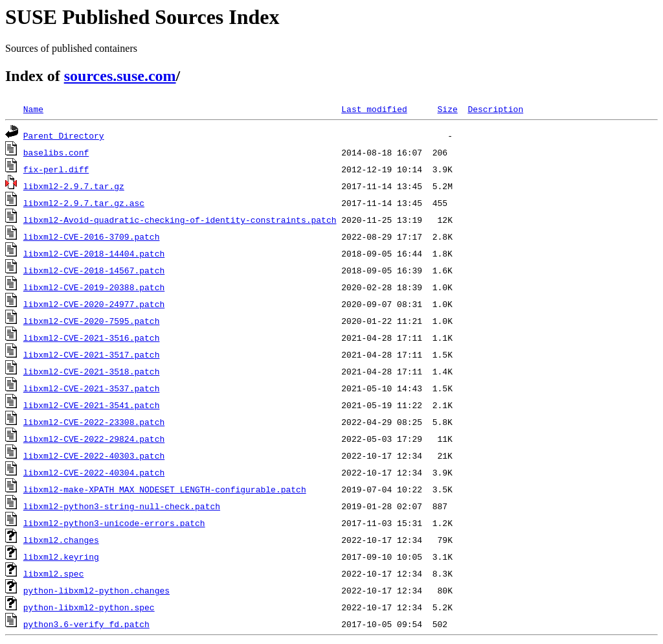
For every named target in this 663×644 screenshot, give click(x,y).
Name (33, 109)
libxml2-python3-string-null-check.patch (122, 506)
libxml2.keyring (61, 557)
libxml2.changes (61, 540)
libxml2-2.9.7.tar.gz (74, 186)
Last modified (374, 109)
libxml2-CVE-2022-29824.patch (94, 439)
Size (447, 109)
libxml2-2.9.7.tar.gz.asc (84, 203)
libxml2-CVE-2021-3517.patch (92, 354)
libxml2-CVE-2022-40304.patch (94, 472)
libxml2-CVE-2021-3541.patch (92, 405)
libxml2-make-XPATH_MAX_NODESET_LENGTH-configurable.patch (165, 489)
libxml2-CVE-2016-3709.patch (92, 236)
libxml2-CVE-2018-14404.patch (94, 253)
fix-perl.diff (56, 169)
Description (495, 109)
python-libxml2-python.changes (96, 590)
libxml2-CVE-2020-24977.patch (94, 304)
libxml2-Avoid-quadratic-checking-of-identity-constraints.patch (180, 220)
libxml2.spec (54, 573)
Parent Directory (64, 135)
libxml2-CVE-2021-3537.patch (92, 388)
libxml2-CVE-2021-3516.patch (92, 338)
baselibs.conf (56, 152)
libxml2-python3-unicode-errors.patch (114, 523)
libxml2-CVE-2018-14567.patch (94, 270)
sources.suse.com (120, 76)
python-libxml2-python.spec (89, 607)
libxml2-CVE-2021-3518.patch (92, 371)
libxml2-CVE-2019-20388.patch (94, 287)
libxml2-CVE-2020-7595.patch (92, 321)
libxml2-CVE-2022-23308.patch (94, 422)
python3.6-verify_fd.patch (86, 624)
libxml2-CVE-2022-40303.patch (94, 455)
